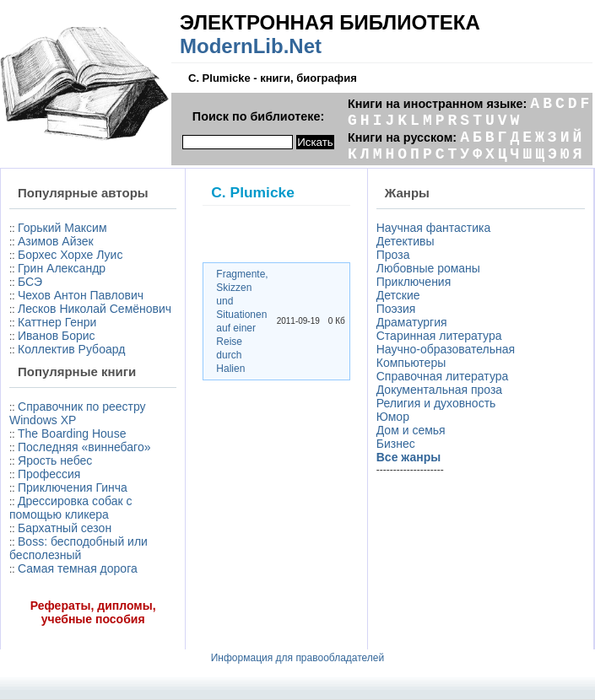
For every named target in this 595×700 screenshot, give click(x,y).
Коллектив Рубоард (71, 349)
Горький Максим (62, 228)
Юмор (393, 417)
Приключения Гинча (73, 487)
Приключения (414, 282)
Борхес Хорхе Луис (70, 255)
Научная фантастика (434, 228)
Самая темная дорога (78, 568)
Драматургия (412, 322)
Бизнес (396, 444)
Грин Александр (62, 268)
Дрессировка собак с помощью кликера (70, 508)
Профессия (49, 474)
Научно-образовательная (446, 349)
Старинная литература (439, 336)
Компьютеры (411, 363)
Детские (398, 295)
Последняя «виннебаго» (84, 447)
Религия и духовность (436, 403)
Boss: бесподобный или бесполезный (78, 548)
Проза (393, 255)
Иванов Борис (57, 336)
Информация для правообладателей (298, 658)
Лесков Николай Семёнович (95, 309)
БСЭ (30, 282)
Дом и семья (411, 430)
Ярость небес (55, 460)
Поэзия (396, 309)
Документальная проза (439, 390)
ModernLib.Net (251, 46)
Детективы (406, 241)
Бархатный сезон (65, 528)
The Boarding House (72, 433)
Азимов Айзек (56, 241)
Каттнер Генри (57, 322)
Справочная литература (443, 376)
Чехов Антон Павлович (81, 295)
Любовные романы (428, 268)
